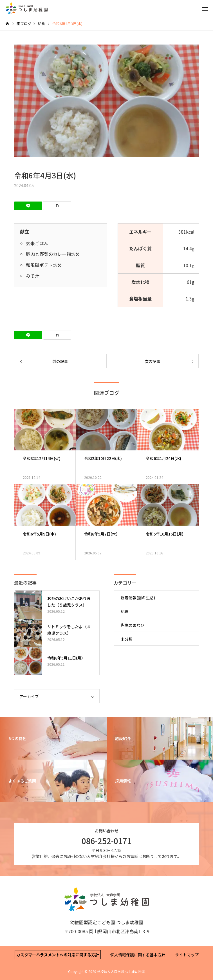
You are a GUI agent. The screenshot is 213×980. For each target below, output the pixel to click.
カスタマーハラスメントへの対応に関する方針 (58, 955)
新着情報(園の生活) (138, 598)
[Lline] (28, 206)
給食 (125, 611)
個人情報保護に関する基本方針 (138, 955)
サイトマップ (187, 955)
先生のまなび (133, 625)
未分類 (127, 639)
